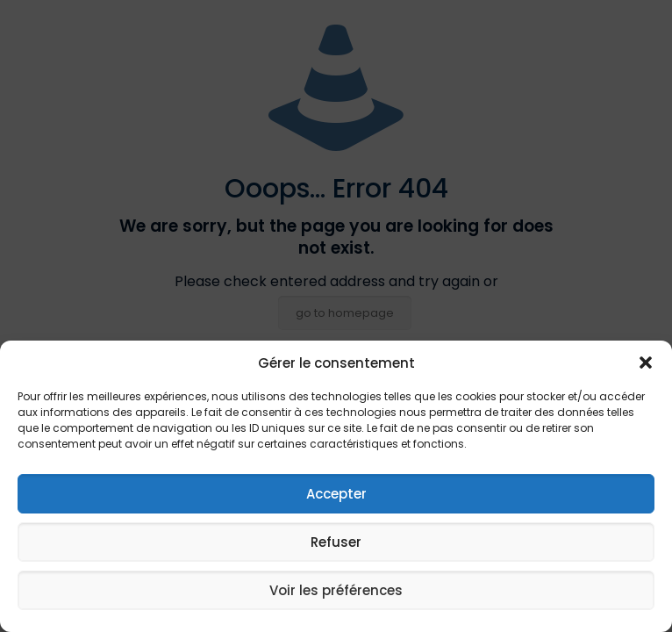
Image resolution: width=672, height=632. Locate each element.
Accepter (336, 494)
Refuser (336, 542)
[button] (646, 363)
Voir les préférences (336, 590)
